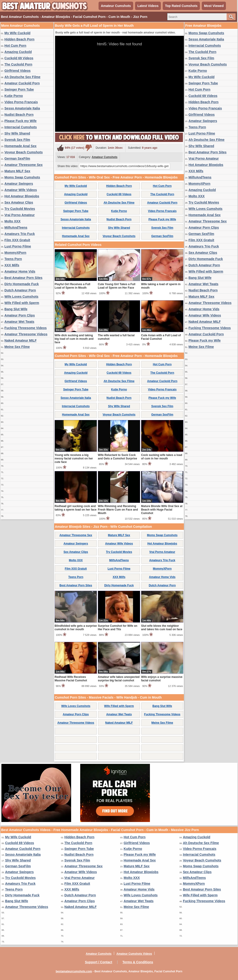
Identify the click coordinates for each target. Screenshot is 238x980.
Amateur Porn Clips (20, 315)
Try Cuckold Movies (20, 209)
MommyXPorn (15, 253)
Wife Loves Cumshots (21, 297)
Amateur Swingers (19, 184)
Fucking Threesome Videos (26, 328)
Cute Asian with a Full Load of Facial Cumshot (161, 337)
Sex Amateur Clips (19, 202)
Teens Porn (13, 259)
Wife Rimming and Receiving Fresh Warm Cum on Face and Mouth (118, 510)
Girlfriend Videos (18, 71)
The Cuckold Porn (18, 64)
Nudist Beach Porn (19, 115)
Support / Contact (98, 962)
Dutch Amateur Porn (20, 290)
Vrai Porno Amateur (20, 215)
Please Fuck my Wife (20, 121)
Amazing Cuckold (18, 52)
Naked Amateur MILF (21, 340)
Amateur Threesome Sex (23, 165)
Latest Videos (148, 6)
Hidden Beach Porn (19, 39)
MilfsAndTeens (16, 228)
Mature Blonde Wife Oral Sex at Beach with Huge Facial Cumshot (162, 510)
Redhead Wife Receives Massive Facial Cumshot (71, 679)
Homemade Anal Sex (20, 146)
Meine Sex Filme (17, 347)
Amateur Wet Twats (19, 322)
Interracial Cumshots (21, 127)
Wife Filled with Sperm (22, 303)
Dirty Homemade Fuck (22, 284)
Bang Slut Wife (16, 309)
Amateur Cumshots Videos (134, 954)
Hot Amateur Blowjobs (22, 196)
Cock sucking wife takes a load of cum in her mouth (162, 457)
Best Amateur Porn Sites (23, 278)
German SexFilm (17, 158)
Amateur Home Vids (20, 271)
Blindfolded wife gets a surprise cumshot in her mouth (76, 628)
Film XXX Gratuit (17, 240)
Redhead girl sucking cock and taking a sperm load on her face (76, 508)
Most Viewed (214, 6)
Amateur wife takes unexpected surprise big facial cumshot (119, 679)
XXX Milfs (12, 265)
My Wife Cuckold (17, 33)
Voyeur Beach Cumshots (24, 152)
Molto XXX (12, 221)
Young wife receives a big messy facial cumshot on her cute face (74, 459)
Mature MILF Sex (17, 171)
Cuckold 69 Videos (19, 58)
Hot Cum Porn (15, 46)
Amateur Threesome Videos (26, 334)
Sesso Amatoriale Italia (22, 108)
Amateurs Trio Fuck (20, 234)
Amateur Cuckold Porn (22, 83)
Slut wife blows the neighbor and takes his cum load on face (162, 628)
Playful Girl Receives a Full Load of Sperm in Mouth (72, 286)
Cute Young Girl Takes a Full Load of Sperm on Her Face (117, 286)
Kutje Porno (14, 96)
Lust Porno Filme (18, 246)
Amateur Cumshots (116, 6)
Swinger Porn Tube (19, 89)
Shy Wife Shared (17, 133)
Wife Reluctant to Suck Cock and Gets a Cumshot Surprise (117, 457)
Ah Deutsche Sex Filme (22, 77)
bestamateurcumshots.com (74, 971)
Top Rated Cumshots (181, 6)
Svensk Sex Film (17, 140)
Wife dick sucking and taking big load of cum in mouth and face (74, 339)
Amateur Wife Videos (21, 190)
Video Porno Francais (21, 102)
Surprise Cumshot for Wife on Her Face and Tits (118, 628)
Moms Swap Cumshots (22, 177)
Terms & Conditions (138, 962)
